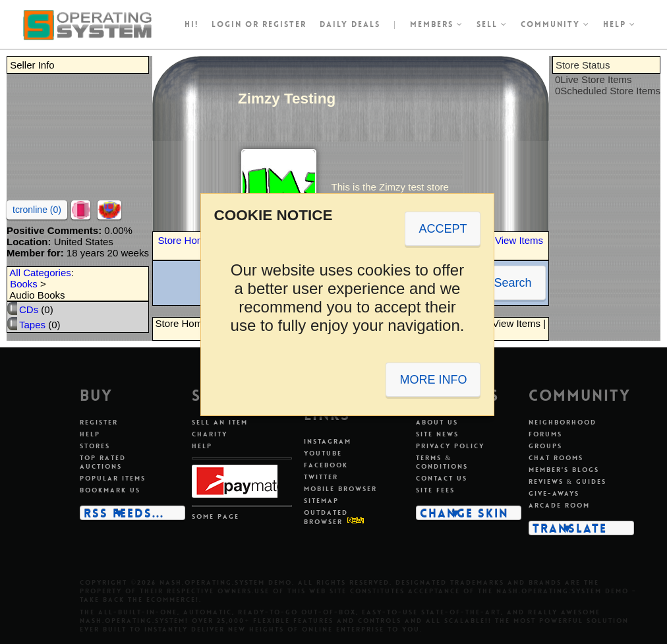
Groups (545, 446)
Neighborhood (563, 422)
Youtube (323, 453)
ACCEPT (443, 229)
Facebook (326, 465)
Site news (437, 434)
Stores (95, 446)
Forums (545, 434)
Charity (210, 434)
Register (99, 422)
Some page (216, 516)
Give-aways (554, 493)
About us (437, 422)
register (284, 24)
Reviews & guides (568, 482)
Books (24, 284)
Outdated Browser (326, 517)
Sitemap (321, 501)
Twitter (321, 477)
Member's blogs (564, 470)
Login (227, 24)
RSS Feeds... (124, 513)
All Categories (40, 273)
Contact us (442, 478)
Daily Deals (350, 24)
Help (620, 24)
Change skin (464, 513)
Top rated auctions (103, 462)
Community (555, 24)
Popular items (113, 478)
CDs (29, 309)
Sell (492, 24)
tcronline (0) (37, 210)
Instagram (328, 441)
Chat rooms (556, 458)
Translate (570, 528)
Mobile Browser (340, 489)
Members (437, 24)
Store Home (185, 240)
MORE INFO (433, 380)
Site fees (435, 490)
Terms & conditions (442, 462)
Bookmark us (110, 490)
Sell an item (220, 422)
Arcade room (559, 505)
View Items (519, 240)
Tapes (32, 325)
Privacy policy (450, 446)
